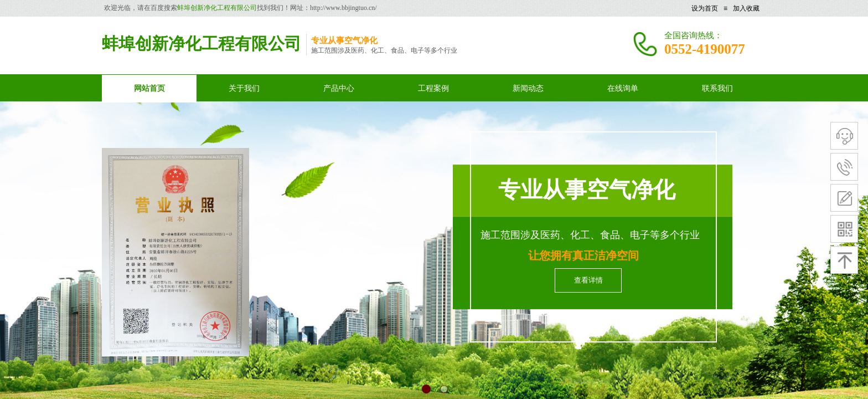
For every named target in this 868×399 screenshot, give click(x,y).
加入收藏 (746, 8)
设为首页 (705, 8)
